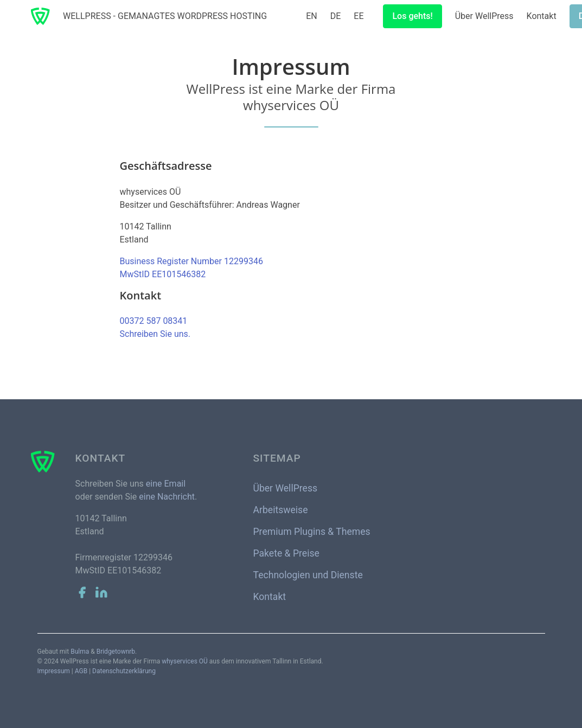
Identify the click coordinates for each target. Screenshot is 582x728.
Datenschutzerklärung (124, 671)
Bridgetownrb (116, 652)
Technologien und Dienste (308, 575)
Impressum (54, 671)
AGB (81, 671)
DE (336, 16)
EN (312, 16)
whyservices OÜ (185, 661)
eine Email (166, 484)
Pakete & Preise (286, 553)
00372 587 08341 (154, 321)
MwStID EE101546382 (163, 274)
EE (359, 16)
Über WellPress (484, 16)
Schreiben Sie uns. (155, 334)
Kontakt (542, 16)
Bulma (80, 652)
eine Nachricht (167, 497)
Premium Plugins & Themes (312, 532)
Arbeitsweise (281, 510)
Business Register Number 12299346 (191, 261)
